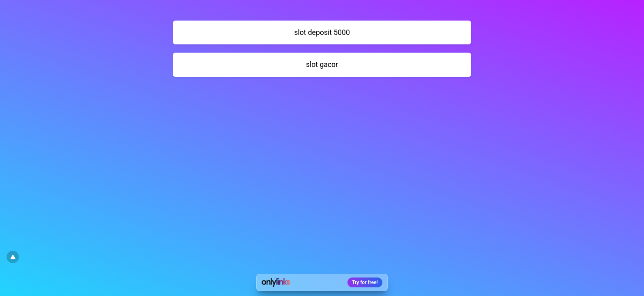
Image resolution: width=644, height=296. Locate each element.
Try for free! (365, 282)
